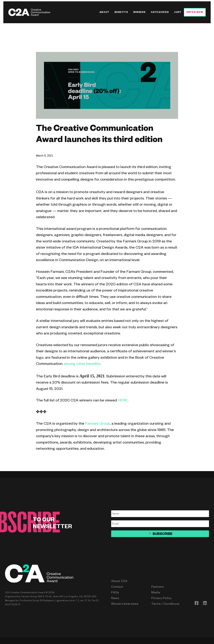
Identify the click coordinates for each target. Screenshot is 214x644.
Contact (117, 587)
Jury (178, 13)
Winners (140, 13)
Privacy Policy (161, 599)
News (115, 599)
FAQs (115, 593)
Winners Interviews (125, 604)
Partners (158, 587)
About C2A (119, 582)
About (104, 13)
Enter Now (195, 13)
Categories (160, 13)
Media (156, 593)
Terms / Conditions (165, 604)
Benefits (121, 13)
